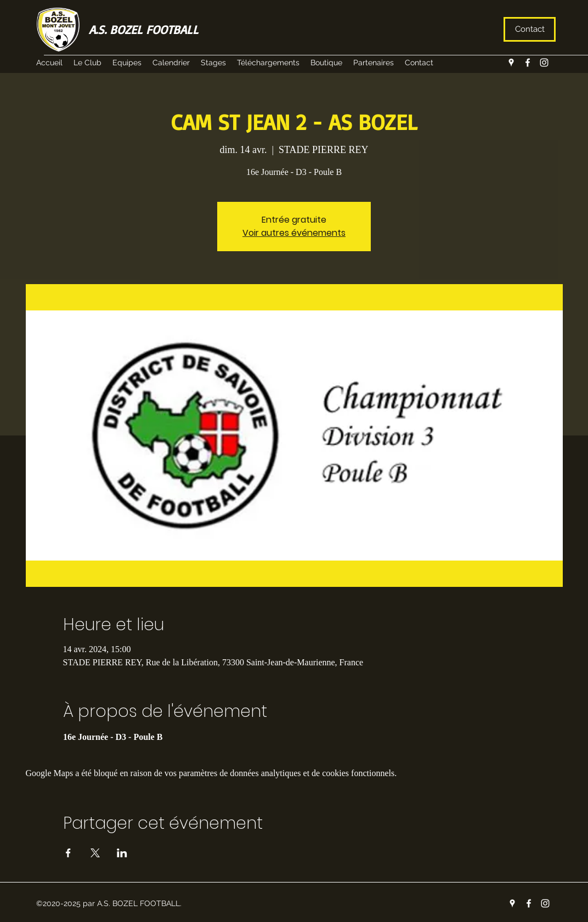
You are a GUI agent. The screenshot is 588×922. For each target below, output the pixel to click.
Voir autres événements (294, 233)
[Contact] (530, 29)
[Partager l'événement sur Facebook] (68, 853)
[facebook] (528, 63)
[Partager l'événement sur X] (95, 853)
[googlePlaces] (511, 63)
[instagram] (544, 63)
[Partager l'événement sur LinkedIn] (122, 853)
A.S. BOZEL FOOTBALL (144, 29)
